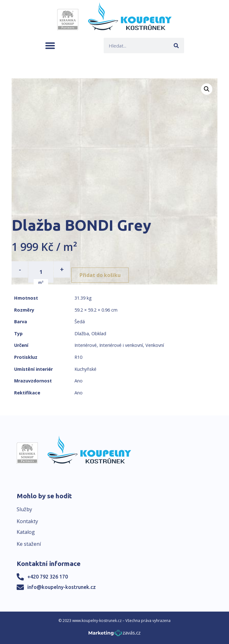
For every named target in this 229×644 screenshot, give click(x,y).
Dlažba (82, 333)
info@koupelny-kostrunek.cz (62, 587)
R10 (78, 357)
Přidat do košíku (100, 275)
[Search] (176, 45)
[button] (50, 45)
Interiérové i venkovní (121, 345)
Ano (79, 381)
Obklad (99, 333)
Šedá (80, 322)
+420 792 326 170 (48, 577)
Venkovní (155, 345)
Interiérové (86, 345)
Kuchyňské (85, 369)
